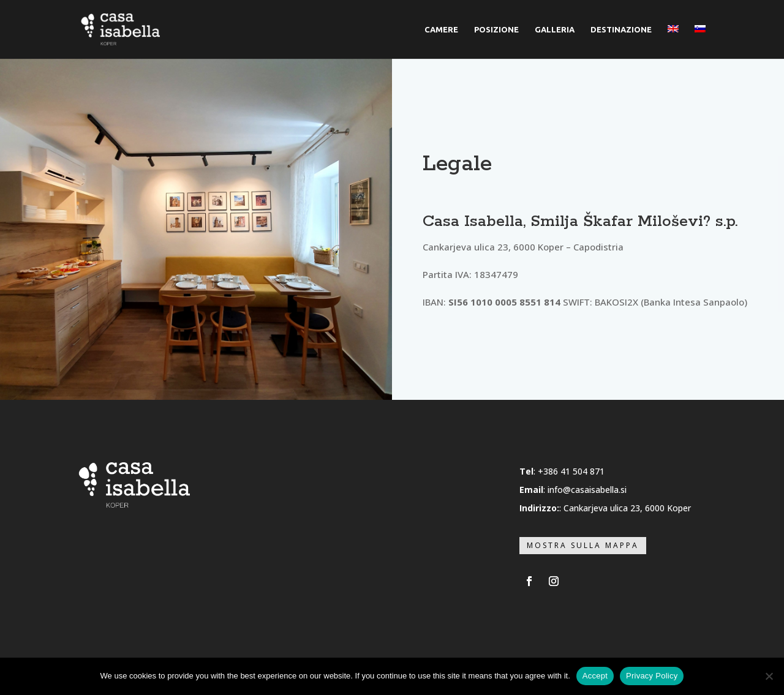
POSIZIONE (496, 29)
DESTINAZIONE (621, 29)
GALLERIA (555, 29)
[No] (769, 676)
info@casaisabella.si (587, 490)
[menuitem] (673, 42)
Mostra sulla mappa (583, 545)
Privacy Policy (652, 676)
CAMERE (441, 29)
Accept (595, 676)
